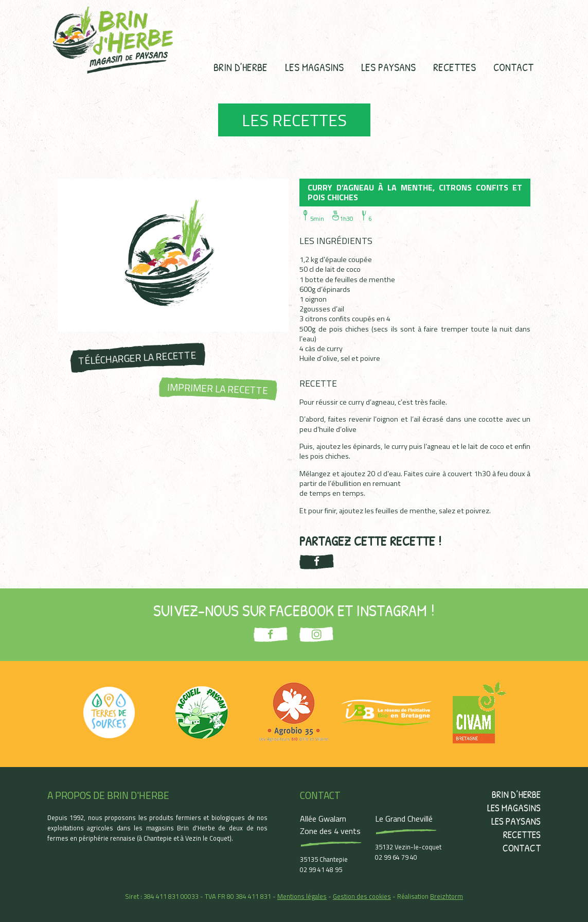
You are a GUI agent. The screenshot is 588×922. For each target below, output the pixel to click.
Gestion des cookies (362, 896)
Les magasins (314, 67)
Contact (513, 67)
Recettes (455, 67)
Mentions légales (302, 896)
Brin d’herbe (240, 67)
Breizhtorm (447, 896)
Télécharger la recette (137, 358)
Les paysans (388, 67)
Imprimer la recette (217, 389)
